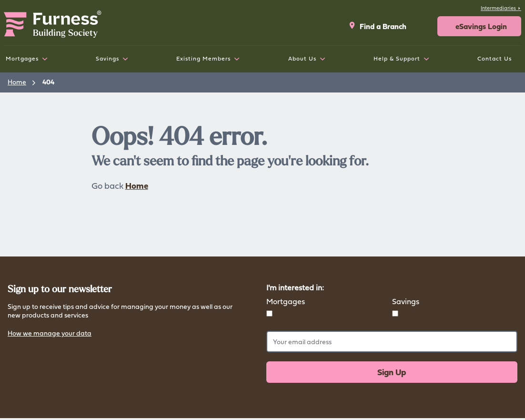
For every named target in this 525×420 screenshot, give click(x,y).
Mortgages (22, 58)
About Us (302, 58)
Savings (107, 58)
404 (48, 82)
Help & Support (397, 58)
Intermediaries (501, 8)
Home (17, 82)
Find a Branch (377, 26)
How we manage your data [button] (50, 334)
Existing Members (203, 58)
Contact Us (495, 58)
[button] (479, 26)
